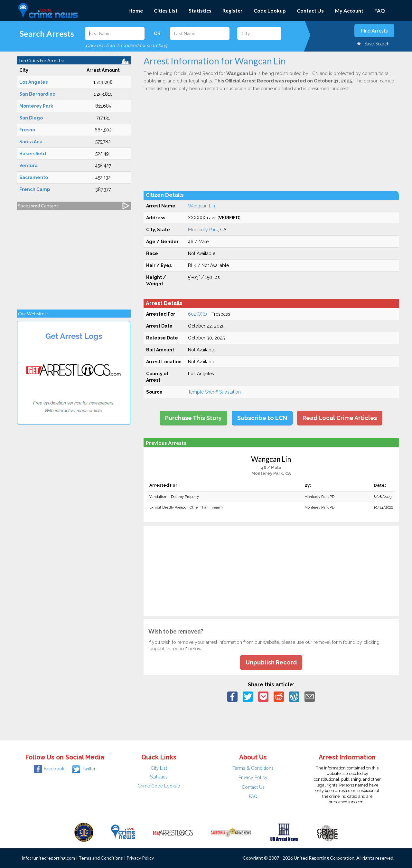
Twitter (84, 769)
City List (159, 768)
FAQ (380, 10)
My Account (349, 10)
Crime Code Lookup (159, 786)
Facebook (49, 769)
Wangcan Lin (201, 206)
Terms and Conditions (101, 858)
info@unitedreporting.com (48, 858)
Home (136, 10)
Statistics (200, 10)
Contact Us (310, 10)
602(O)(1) (197, 314)
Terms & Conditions (253, 768)
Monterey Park (203, 230)
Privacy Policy (253, 777)
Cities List (166, 10)
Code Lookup (270, 10)
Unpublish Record (271, 662)
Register (233, 10)
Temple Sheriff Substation (214, 392)
